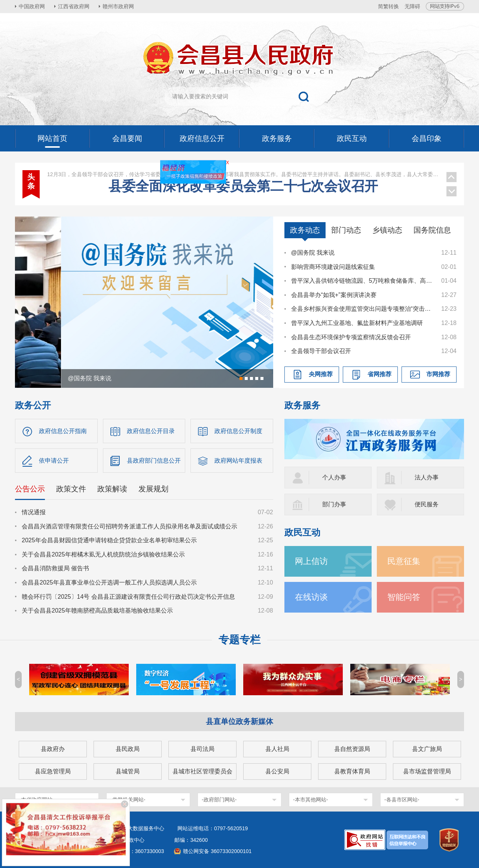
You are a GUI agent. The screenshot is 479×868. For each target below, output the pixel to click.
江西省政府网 (74, 6)
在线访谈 (311, 597)
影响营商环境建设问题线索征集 (333, 267)
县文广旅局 (427, 749)
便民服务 (427, 504)
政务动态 (305, 230)
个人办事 (334, 477)
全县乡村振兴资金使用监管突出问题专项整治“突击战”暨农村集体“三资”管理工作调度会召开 (363, 309)
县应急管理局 (53, 771)
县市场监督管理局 (427, 771)
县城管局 (128, 771)
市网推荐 (438, 374)
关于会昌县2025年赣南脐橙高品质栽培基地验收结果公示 (97, 611)
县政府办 (53, 749)
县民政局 (128, 749)
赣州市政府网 (118, 6)
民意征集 (404, 561)
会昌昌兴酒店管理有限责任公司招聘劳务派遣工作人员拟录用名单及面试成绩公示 (129, 526)
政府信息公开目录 (151, 431)
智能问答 (404, 597)
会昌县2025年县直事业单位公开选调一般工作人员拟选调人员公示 (109, 582)
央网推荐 (321, 374)
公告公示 (30, 489)
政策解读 (112, 489)
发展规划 (153, 489)
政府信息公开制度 (238, 431)
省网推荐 (379, 374)
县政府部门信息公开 (154, 461)
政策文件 (71, 489)
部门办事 (334, 504)
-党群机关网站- (128, 800)
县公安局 (277, 771)
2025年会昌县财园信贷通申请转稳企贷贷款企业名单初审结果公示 (109, 540)
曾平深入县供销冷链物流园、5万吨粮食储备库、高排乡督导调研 (363, 281)
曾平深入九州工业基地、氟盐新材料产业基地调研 (357, 323)
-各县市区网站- (402, 800)
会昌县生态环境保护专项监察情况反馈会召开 (351, 337)
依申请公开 (54, 461)
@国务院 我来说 (313, 253)
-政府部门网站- (219, 800)
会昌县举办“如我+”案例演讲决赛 (334, 295)
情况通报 (34, 512)
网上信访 (311, 561)
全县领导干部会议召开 (321, 351)
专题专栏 (239, 640)
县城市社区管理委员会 (202, 771)
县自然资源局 (352, 749)
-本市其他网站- (310, 800)
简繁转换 (388, 6)
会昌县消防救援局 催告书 (55, 568)
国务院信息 (432, 230)
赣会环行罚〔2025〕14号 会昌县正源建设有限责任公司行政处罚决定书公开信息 (128, 597)
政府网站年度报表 (238, 461)
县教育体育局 (352, 771)
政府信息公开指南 (63, 431)
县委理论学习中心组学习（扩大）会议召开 (243, 184)
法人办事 (427, 477)
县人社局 (277, 749)
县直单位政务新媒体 (239, 721)
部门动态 (346, 230)
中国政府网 (32, 6)
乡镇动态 (387, 230)
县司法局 (202, 749)
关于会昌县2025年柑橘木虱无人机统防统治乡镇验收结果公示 (103, 554)
